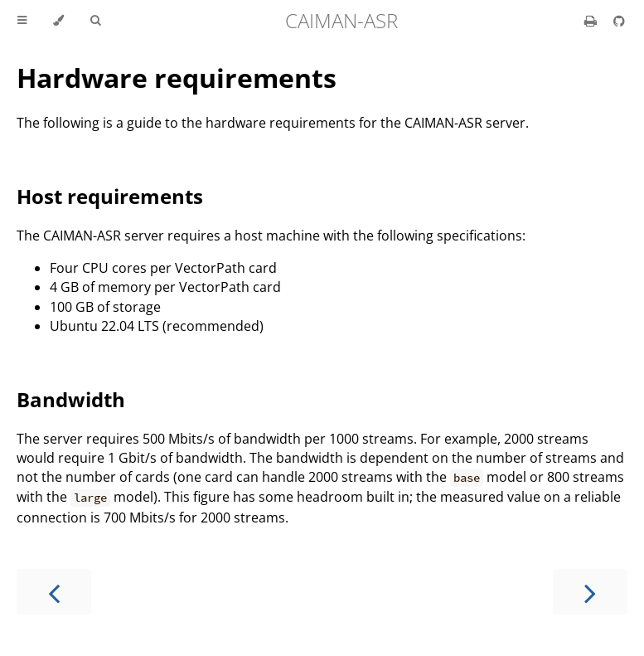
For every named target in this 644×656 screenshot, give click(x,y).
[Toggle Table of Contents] (22, 21)
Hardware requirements (177, 78)
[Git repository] (619, 21)
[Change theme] (58, 21)
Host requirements (110, 196)
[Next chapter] (590, 592)
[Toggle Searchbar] (95, 21)
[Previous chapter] (54, 592)
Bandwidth (71, 399)
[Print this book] (592, 21)
